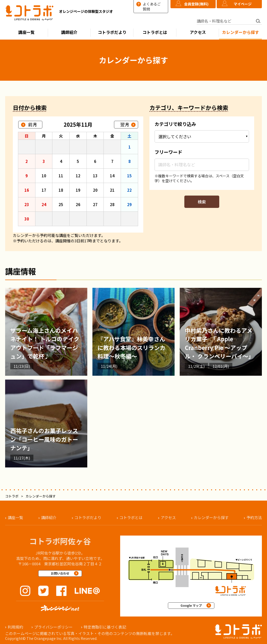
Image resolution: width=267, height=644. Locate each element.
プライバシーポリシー (53, 627)
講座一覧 (26, 32)
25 (61, 204)
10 (44, 176)
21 (112, 190)
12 (78, 176)
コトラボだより (112, 32)
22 (129, 190)
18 (61, 190)
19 (78, 190)
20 (95, 190)
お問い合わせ (60, 573)
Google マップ (191, 605)
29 (129, 204)
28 (112, 204)
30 (27, 219)
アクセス (198, 32)
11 (61, 176)
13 (95, 176)
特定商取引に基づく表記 (105, 627)
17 (44, 190)
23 (27, 204)
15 (129, 176)
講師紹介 (69, 32)
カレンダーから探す (241, 32)
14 (112, 176)
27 (95, 204)
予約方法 (254, 517)
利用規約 (15, 627)
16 (27, 190)
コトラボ (12, 496)
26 (78, 204)
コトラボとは (155, 32)
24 (44, 204)
